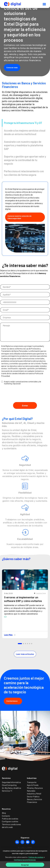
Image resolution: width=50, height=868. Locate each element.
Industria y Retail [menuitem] (34, 794)
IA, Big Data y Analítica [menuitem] (11, 788)
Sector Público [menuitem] (33, 796)
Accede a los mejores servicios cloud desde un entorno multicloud (25, 132)
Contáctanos (13, 701)
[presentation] (19, 395)
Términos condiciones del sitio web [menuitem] (11, 826)
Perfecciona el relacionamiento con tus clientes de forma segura (24, 173)
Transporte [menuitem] (32, 782)
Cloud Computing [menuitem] (9, 785)
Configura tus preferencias (25, 860)
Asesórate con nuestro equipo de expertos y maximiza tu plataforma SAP (23, 145)
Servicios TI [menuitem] (7, 791)
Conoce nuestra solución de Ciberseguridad (19, 217)
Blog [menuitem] (4, 813)
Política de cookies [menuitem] (10, 819)
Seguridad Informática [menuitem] (11, 782)
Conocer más (12, 67)
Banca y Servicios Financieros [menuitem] (34, 801)
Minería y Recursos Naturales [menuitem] (35, 789)
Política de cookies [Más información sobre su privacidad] (36, 857)
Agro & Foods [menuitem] (33, 785)
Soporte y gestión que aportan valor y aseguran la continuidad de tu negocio (25, 160)
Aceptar (25, 865)
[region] (25, 858)
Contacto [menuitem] (6, 816)
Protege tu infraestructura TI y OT (23, 123)
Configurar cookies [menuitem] (10, 821)
